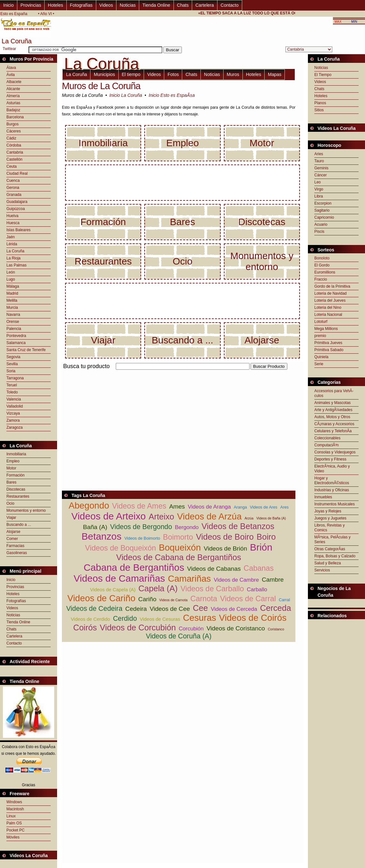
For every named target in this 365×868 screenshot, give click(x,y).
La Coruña (15, 251)
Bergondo (187, 527)
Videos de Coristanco (236, 628)
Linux (11, 816)
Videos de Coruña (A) (179, 636)
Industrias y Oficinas (332, 490)
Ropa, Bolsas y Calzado (335, 556)
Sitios (319, 110)
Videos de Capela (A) (113, 590)
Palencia (14, 329)
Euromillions (325, 272)
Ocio (10, 503)
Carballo (257, 590)
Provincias (31, 5)
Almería (13, 96)
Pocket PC (16, 830)
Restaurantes (18, 496)
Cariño (147, 599)
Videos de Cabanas (214, 569)
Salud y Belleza (328, 563)
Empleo (13, 461)
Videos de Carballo (212, 589)
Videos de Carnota (174, 600)
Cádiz (11, 138)
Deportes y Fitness (330, 459)
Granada (14, 195)
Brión (261, 547)
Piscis (319, 232)
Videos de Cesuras (160, 619)
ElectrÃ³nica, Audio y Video (332, 469)
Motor (11, 468)
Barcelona (15, 117)
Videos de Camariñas (119, 578)
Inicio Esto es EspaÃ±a (172, 95)
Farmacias (15, 546)
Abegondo (89, 506)
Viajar (11, 518)
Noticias (128, 5)
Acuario (321, 224)
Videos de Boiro (225, 537)
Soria (11, 371)
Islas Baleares (18, 230)
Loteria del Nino (328, 308)
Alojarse (13, 532)
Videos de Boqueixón (120, 548)
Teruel (12, 385)
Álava (11, 68)
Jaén (11, 237)
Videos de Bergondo (141, 527)
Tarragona (15, 378)
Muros (233, 74)
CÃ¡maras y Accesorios (334, 424)
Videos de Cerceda (234, 609)
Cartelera (205, 5)
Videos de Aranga (209, 507)
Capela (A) (158, 588)
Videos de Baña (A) (271, 518)
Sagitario (322, 210)
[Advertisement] (137, 416)
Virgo (319, 189)
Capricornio (324, 217)
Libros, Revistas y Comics (330, 528)
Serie (319, 364)
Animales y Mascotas (332, 403)
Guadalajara (17, 202)
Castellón (14, 159)
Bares (11, 482)
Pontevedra (16, 336)
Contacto (230, 5)
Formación (16, 475)
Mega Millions (326, 329)
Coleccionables (327, 438)
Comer (12, 539)
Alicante (13, 89)
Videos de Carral (248, 599)
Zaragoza (15, 427)
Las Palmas (17, 265)
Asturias (13, 103)
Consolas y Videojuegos (335, 452)
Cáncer (321, 175)
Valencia (14, 399)
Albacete (14, 82)
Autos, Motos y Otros (332, 417)
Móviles (13, 837)
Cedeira (136, 609)
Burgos (13, 124)
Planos (320, 103)
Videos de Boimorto (142, 538)
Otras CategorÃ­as (330, 549)
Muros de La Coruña (101, 86)
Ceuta (12, 166)
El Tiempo (323, 75)
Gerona (13, 188)
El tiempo (131, 74)
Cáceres (14, 131)
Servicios (322, 570)
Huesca (13, 223)
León (11, 272)
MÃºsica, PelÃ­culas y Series (332, 539)
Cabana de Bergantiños (134, 567)
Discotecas (16, 489)
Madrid (12, 293)
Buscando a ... (19, 525)
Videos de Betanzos (238, 526)
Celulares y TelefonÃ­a (333, 431)
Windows (14, 802)
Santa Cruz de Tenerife (26, 350)
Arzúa (249, 518)
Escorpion (323, 203)
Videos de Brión (225, 548)
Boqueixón (180, 548)
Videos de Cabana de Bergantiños (178, 557)
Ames (177, 506)
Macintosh (15, 809)
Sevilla (12, 364)
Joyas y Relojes (328, 511)
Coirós (85, 628)
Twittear (9, 49)
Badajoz (13, 110)
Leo (318, 182)
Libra (319, 196)
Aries (319, 154)
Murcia (12, 308)
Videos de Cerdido (91, 619)
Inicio (8, 5)
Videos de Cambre (236, 580)
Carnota (204, 599)
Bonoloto (322, 258)
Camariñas (189, 579)
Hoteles (55, 5)
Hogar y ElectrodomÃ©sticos (332, 480)
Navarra (13, 315)
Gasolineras (17, 553)
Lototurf (321, 322)
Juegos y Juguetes (330, 518)
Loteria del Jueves (330, 300)
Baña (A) (95, 527)
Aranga (240, 507)
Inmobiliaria (16, 454)
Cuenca (13, 181)
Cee (200, 608)
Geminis (321, 168)
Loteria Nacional (328, 315)
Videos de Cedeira (94, 609)
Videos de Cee (170, 609)
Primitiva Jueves (328, 343)
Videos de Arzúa (209, 516)
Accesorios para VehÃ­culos (334, 393)
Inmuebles (323, 497)
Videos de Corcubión (138, 628)
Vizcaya (13, 413)
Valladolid (15, 406)
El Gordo (322, 265)
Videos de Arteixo (109, 516)
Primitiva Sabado (329, 350)
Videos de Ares (264, 507)
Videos (106, 5)
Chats (183, 5)
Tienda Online (156, 5)
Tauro (319, 161)
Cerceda (276, 608)
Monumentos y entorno (26, 510)
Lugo (11, 279)
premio (320, 336)
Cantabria (15, 152)
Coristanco (276, 629)
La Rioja (13, 258)
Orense (13, 322)
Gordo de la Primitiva (332, 286)
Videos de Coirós (253, 618)
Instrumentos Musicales (335, 504)
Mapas (275, 74)
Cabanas (259, 568)
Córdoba (14, 145)
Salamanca (16, 343)
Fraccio (321, 279)
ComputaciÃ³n (327, 445)
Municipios (104, 74)
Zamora (13, 420)
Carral (284, 600)
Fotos (173, 74)
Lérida (12, 244)
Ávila (11, 75)
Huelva (12, 216)
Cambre (273, 580)
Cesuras (200, 618)
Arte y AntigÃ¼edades (333, 410)
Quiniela (321, 357)
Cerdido (125, 619)
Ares (284, 507)
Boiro (266, 537)
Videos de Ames (139, 506)
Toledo (12, 392)
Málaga (13, 286)
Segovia (13, 357)
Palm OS (14, 823)
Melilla (12, 300)
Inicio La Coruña (126, 95)
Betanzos (102, 536)
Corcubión (191, 629)
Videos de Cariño (101, 598)
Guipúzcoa (16, 209)
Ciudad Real (17, 173)
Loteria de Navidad (331, 293)
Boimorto (178, 537)
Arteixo (161, 517)
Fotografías (81, 5)
